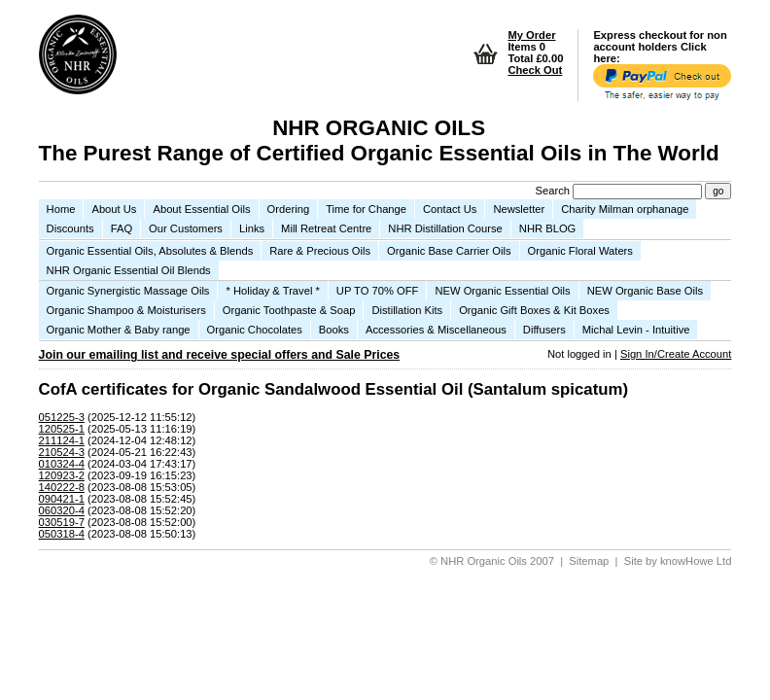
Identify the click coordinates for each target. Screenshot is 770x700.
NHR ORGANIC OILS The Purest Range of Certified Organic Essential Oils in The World (379, 140)
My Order (531, 35)
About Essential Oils (201, 209)
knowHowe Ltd (696, 561)
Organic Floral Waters (580, 251)
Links (252, 228)
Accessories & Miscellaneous (436, 330)
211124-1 (62, 440)
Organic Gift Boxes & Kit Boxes (534, 310)
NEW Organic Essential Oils (502, 291)
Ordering (289, 209)
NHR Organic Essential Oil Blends (129, 270)
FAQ (122, 228)
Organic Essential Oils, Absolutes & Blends (150, 251)
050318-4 (62, 534)
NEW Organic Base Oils (645, 291)
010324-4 (62, 464)
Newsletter (519, 209)
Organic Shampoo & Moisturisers (126, 310)
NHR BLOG (547, 228)
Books (334, 330)
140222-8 (62, 487)
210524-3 (62, 452)
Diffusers (544, 330)
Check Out (535, 70)
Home (61, 209)
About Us (114, 209)
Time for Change (366, 209)
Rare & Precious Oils (320, 251)
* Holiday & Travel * (272, 291)
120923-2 (62, 475)
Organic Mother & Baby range (119, 330)
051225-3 (62, 417)
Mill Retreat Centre (326, 228)
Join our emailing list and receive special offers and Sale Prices (220, 355)
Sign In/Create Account (676, 354)
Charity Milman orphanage (625, 209)
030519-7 (62, 522)
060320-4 (62, 510)
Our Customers (186, 228)
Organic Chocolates (255, 330)
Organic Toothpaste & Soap (289, 310)
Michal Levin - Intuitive (636, 330)
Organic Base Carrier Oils (449, 251)
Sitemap (589, 561)
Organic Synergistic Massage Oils (128, 291)
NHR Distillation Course (445, 228)
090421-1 (62, 499)
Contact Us (450, 209)
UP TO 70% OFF (378, 291)
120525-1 (62, 429)
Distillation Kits (407, 310)
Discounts (70, 228)
